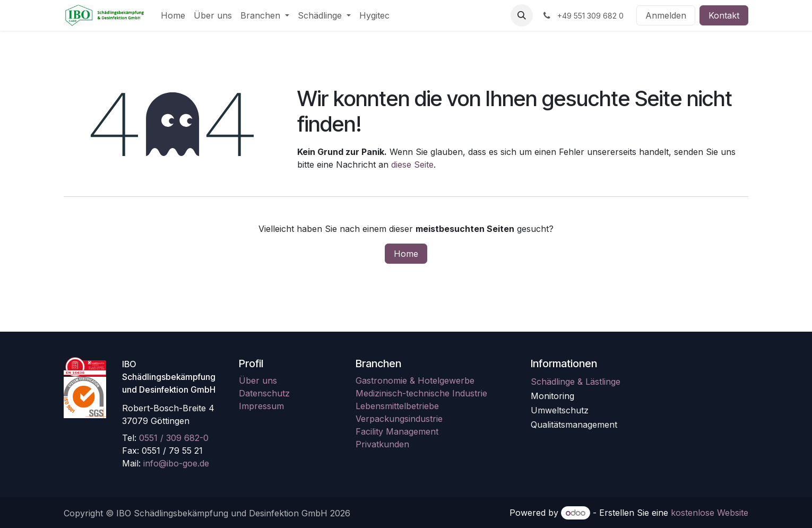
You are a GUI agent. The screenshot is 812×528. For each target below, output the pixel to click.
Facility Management (397, 431)
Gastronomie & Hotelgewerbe (415, 380)
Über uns (258, 380)
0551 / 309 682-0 (174, 438)
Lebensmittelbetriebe (397, 406)
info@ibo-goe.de (176, 463)
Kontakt (724, 15)
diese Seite (412, 165)
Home (406, 254)
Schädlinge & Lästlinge (576, 382)
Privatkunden (382, 444)
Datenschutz (264, 393)
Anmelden (666, 15)
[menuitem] (173, 15)
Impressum (261, 406)
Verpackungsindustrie (399, 419)
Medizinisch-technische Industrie (421, 393)
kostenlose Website (710, 513)
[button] (522, 15)
